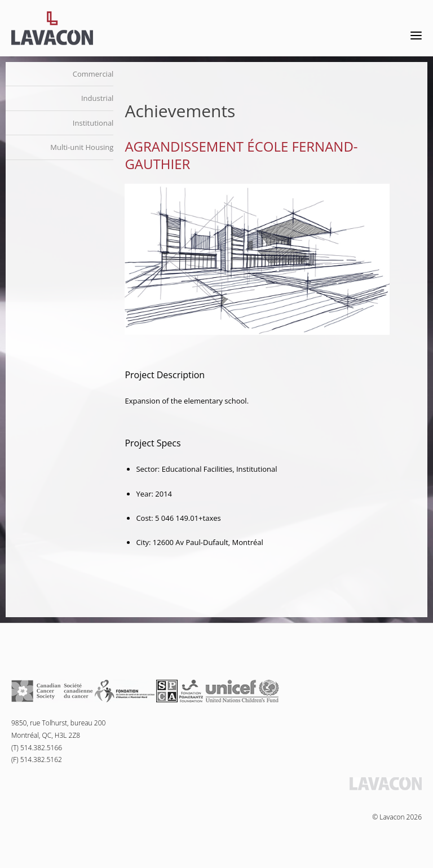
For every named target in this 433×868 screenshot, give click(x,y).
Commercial (93, 74)
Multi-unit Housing (82, 147)
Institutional (93, 123)
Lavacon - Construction (52, 28)
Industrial (97, 98)
